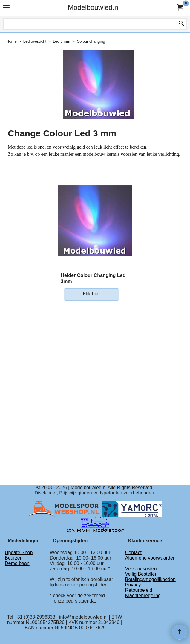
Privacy (133, 585)
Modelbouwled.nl (94, 7)
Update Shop (19, 553)
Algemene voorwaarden (150, 558)
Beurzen (14, 558)
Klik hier (92, 294)
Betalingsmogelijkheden (150, 579)
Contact (133, 553)
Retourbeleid (139, 590)
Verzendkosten (141, 569)
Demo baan (17, 563)
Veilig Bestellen (141, 574)
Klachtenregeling (143, 596)
